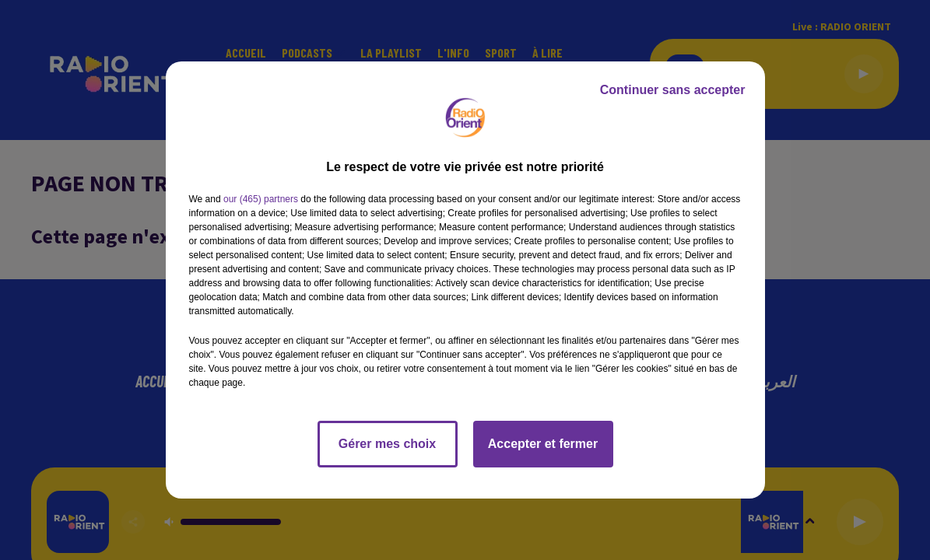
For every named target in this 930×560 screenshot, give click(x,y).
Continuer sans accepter (673, 90)
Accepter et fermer (543, 444)
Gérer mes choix (387, 444)
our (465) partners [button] (261, 199)
